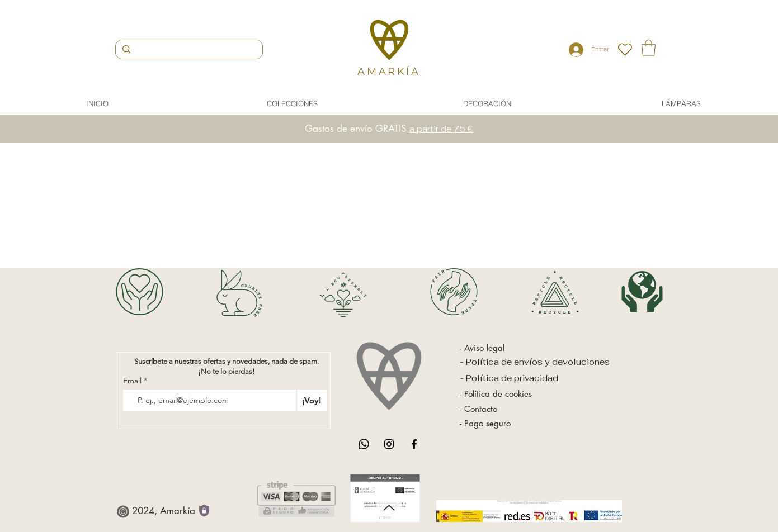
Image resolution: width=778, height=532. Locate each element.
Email (133, 381)
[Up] (389, 508)
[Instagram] (389, 444)
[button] (649, 48)
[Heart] (625, 49)
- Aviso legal (482, 348)
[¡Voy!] (312, 400)
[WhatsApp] (364, 444)
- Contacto (478, 409)
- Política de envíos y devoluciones (535, 362)
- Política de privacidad (510, 378)
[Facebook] (414, 444)
